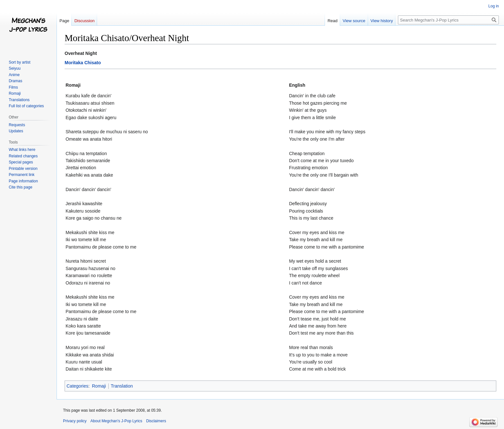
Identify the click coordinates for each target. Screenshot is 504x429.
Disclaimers (156, 421)
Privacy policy (75, 421)
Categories (77, 386)
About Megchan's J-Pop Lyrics (116, 421)
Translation (122, 386)
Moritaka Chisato (83, 63)
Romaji (99, 386)
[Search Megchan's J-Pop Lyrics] (448, 20)
